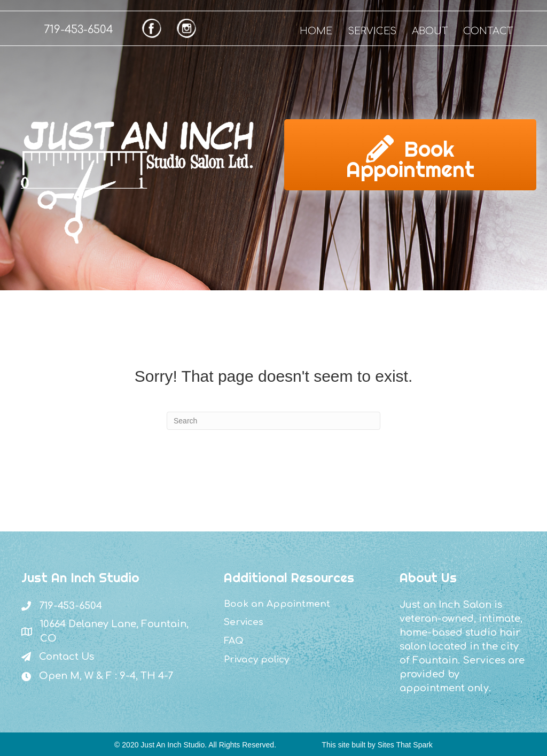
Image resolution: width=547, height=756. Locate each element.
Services (244, 622)
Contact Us (67, 657)
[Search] (273, 421)
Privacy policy (256, 659)
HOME (316, 31)
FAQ (234, 641)
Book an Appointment (277, 604)
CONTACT (488, 31)
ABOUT (430, 31)
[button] (410, 155)
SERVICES (372, 31)
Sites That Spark (405, 745)
